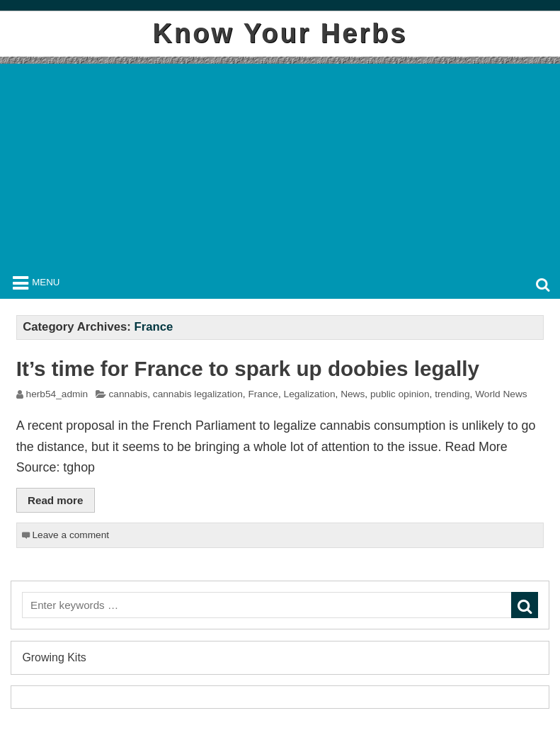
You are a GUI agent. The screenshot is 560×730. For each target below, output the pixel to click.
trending (452, 394)
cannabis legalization (198, 394)
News (353, 394)
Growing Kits (54, 657)
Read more (56, 500)
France (263, 394)
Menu (46, 282)
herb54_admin (57, 394)
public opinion (400, 394)
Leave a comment (70, 535)
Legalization (310, 394)
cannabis (128, 394)
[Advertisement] (280, 163)
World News (501, 394)
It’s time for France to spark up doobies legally (248, 369)
